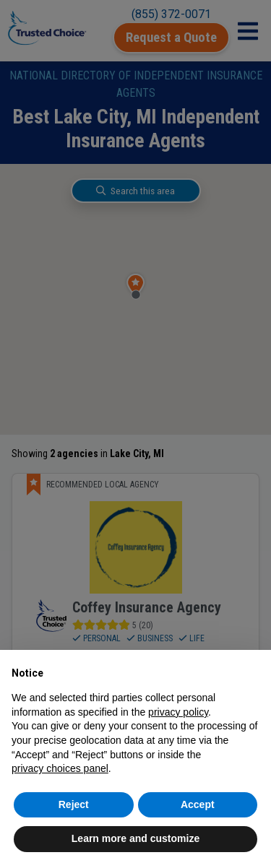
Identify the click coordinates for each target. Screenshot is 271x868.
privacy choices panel (60, 768)
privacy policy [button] (178, 712)
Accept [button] (198, 804)
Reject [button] (74, 804)
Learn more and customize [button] (135, 838)
